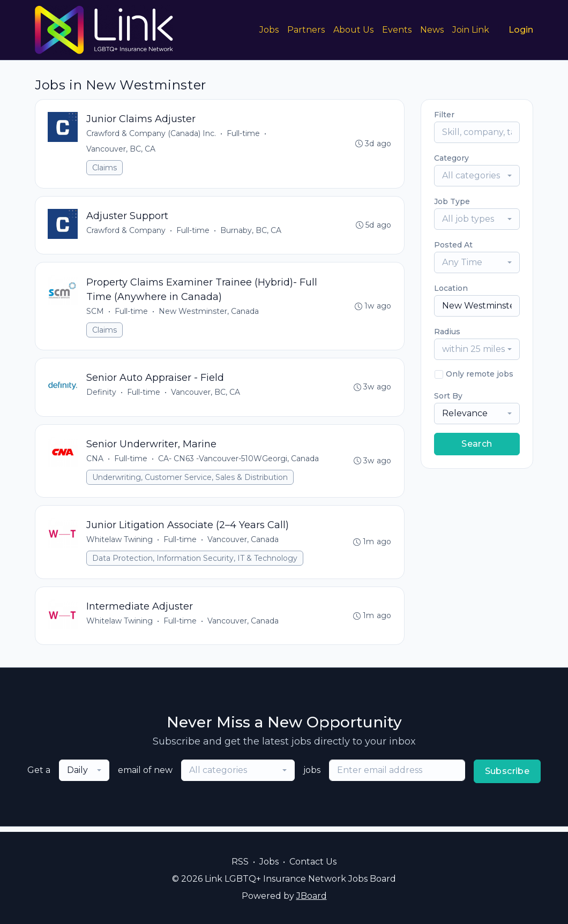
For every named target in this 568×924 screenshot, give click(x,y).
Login (521, 30)
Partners (306, 30)
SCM (96, 313)
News (432, 30)
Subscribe (507, 776)
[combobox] (477, 176)
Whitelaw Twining (120, 544)
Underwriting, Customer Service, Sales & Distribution (190, 480)
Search (477, 444)
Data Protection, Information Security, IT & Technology (195, 562)
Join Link (471, 30)
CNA (95, 462)
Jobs (269, 30)
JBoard (312, 896)
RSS (240, 862)
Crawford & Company (126, 231)
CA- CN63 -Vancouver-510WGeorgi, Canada (239, 462)
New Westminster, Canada (209, 313)
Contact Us (313, 862)
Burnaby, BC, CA (251, 231)
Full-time (244, 134)
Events (397, 30)
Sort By (448, 396)
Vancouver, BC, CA (121, 149)
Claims (105, 168)
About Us (353, 30)
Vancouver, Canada (244, 544)
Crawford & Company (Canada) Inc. (152, 134)
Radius (447, 332)
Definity (102, 395)
